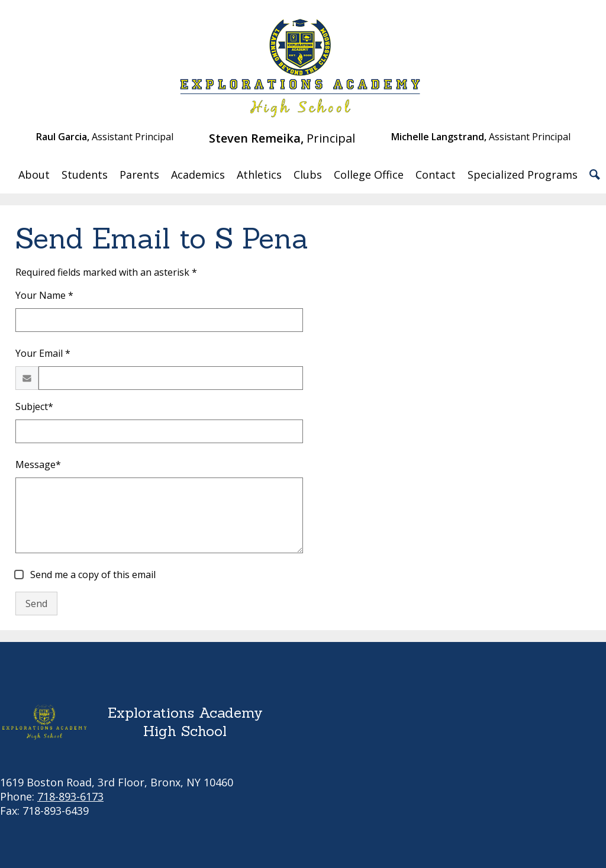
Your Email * (43, 353)
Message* (38, 464)
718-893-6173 (70, 796)
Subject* (34, 406)
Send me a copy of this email (92, 575)
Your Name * (44, 295)
